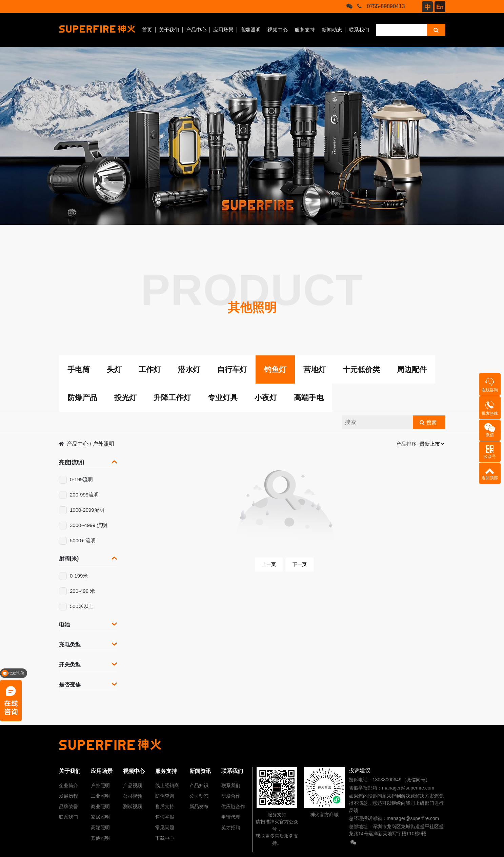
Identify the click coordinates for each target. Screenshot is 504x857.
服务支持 (305, 30)
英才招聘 (231, 827)
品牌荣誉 (68, 806)
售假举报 (165, 817)
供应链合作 (233, 806)
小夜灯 (266, 398)
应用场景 (223, 30)
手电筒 (79, 369)
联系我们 (359, 30)
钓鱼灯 (275, 369)
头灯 (114, 369)
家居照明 (100, 817)
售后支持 (165, 806)
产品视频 (133, 785)
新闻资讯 (200, 771)
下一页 (300, 564)
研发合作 (231, 796)
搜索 (431, 422)
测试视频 (133, 806)
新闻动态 (332, 30)
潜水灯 (189, 369)
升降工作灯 (172, 398)
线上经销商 (167, 785)
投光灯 (125, 398)
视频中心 (278, 30)
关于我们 (169, 30)
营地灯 (315, 369)
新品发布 (199, 806)
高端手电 (309, 398)
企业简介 (68, 785)
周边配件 (412, 369)
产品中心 (196, 30)
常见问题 (165, 827)
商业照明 (100, 806)
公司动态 (199, 796)
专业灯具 (223, 398)
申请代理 (231, 817)
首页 (147, 30)
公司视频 (133, 796)
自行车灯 (232, 369)
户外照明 (103, 444)
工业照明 (100, 796)
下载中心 (165, 838)
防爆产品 (82, 398)
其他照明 (100, 838)
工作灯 (150, 369)
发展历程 (68, 796)
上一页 (269, 564)
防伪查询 (165, 796)
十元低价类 (361, 369)
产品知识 (199, 785)
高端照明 (250, 30)
